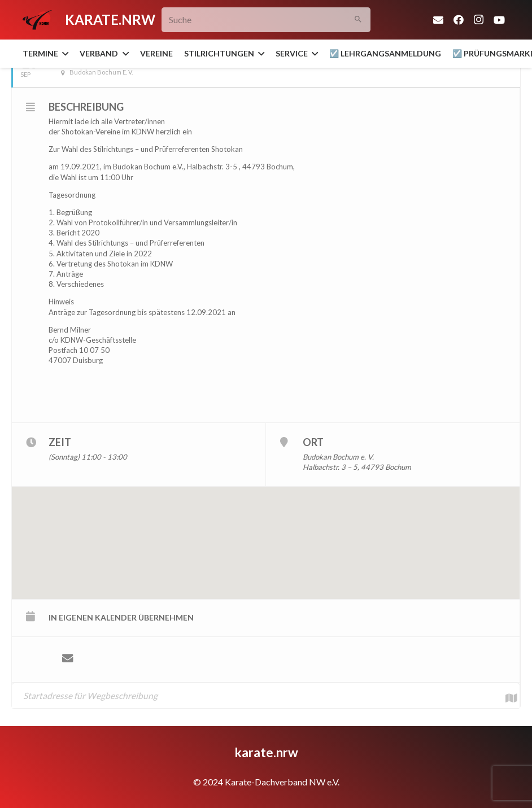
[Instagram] (479, 20)
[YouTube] (499, 20)
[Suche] (266, 20)
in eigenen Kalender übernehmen (121, 617)
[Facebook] (459, 20)
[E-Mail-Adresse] (438, 20)
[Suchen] (358, 20)
